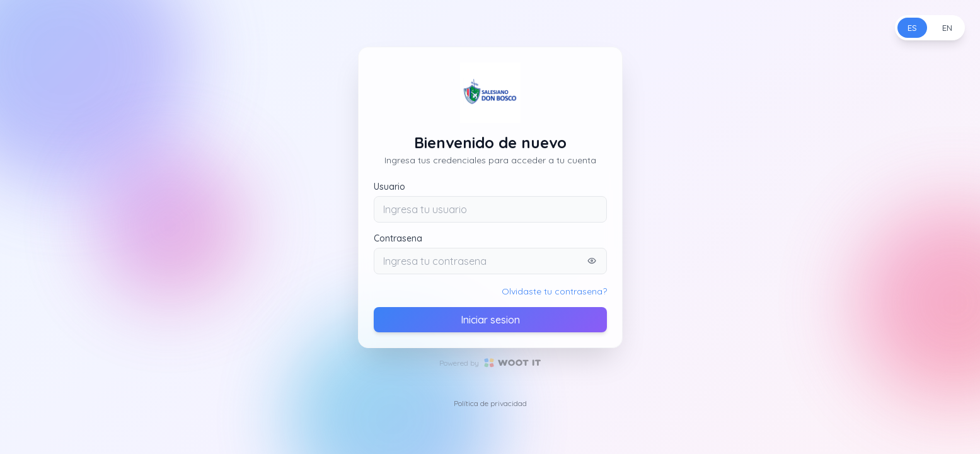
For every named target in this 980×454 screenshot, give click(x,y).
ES (912, 28)
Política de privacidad (490, 403)
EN (947, 28)
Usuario (389, 187)
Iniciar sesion (490, 320)
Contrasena (398, 238)
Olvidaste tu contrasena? (554, 291)
